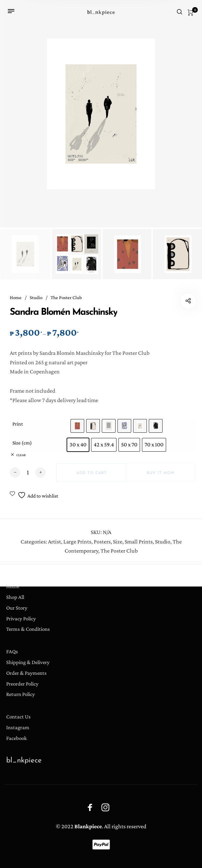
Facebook (16, 738)
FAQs (12, 651)
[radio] (77, 428)
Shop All (15, 597)
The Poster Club (66, 297)
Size (118, 546)
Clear (21, 457)
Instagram (18, 727)
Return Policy (21, 694)
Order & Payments (26, 673)
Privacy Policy (21, 619)
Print (18, 426)
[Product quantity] (28, 475)
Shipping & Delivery (28, 662)
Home (16, 297)
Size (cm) (22, 445)
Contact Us (18, 717)
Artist (54, 546)
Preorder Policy (22, 684)
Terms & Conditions (28, 629)
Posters (102, 546)
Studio (36, 297)
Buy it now (161, 475)
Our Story (17, 608)
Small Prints (139, 546)
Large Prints (77, 546)
